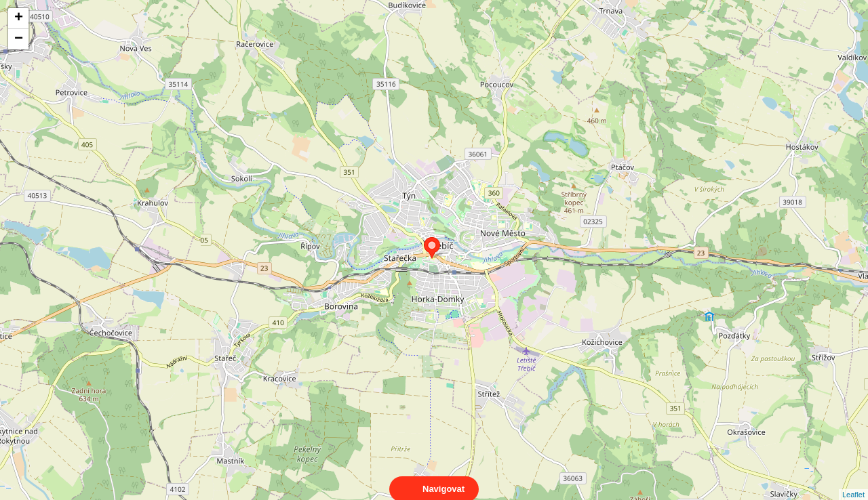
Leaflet (853, 482)
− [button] (19, 39)
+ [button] (19, 18)
